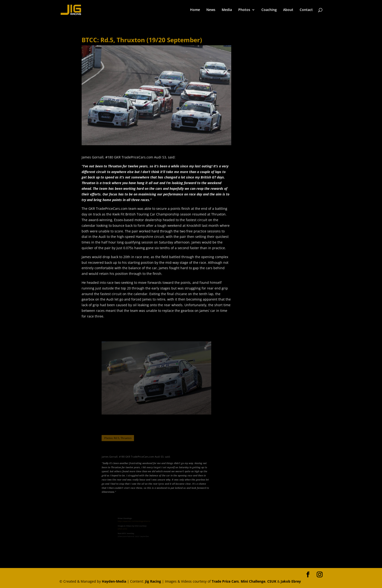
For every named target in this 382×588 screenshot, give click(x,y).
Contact (306, 10)
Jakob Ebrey (131, 528)
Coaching (269, 10)
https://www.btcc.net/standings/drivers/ (140, 523)
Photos (244, 10)
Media (227, 10)
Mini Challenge (253, 581)
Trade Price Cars (225, 581)
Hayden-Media (114, 581)
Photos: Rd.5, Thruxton (123, 438)
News (211, 10)
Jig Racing (153, 581)
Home (195, 10)
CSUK (272, 581)
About (288, 10)
